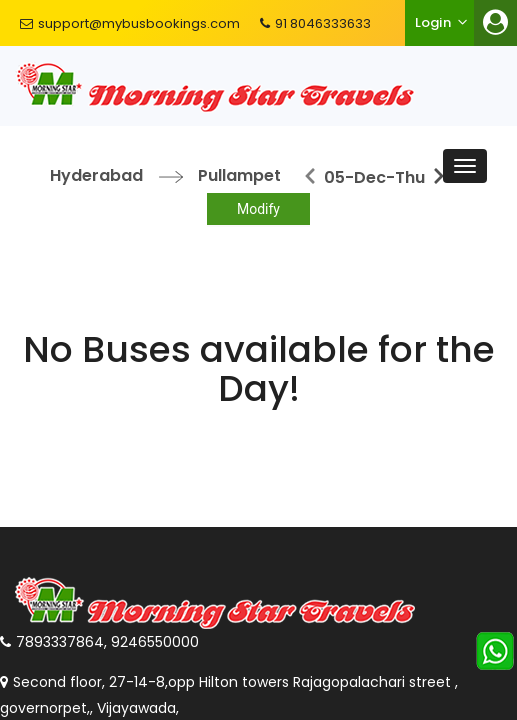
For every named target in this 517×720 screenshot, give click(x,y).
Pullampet (239, 175)
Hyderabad (96, 175)
